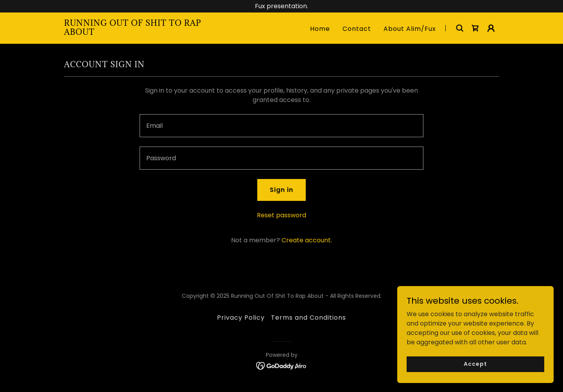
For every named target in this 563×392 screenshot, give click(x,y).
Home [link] (320, 29)
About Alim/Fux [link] (410, 29)
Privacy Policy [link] (241, 318)
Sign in (281, 190)
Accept (475, 364)
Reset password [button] (281, 215)
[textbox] (281, 126)
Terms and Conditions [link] (308, 318)
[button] (491, 28)
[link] (140, 33)
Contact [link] (357, 29)
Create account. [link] (307, 240)
